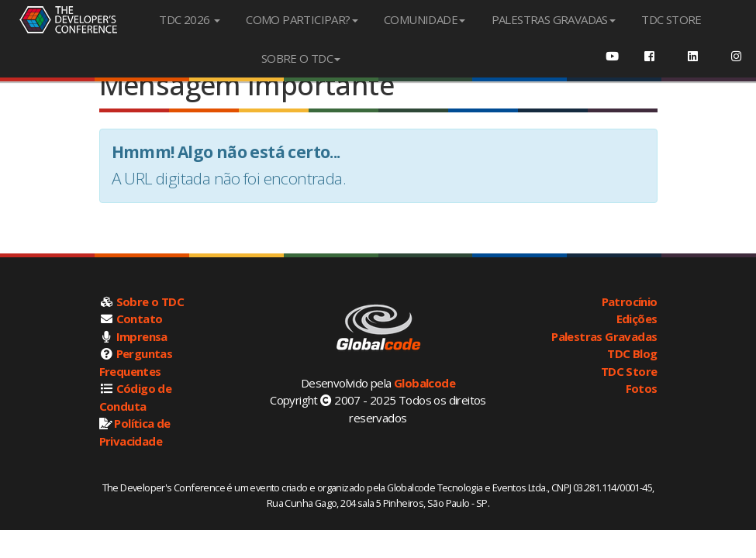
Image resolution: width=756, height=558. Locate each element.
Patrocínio (630, 301)
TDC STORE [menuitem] (671, 19)
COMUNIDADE (425, 19)
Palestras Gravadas (604, 336)
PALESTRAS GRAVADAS (554, 19)
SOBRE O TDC (301, 58)
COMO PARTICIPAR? (302, 19)
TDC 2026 (190, 19)
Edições (637, 319)
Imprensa (142, 336)
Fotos (642, 388)
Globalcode (425, 383)
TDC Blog (632, 353)
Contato (140, 319)
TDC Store (629, 371)
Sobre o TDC (150, 301)
